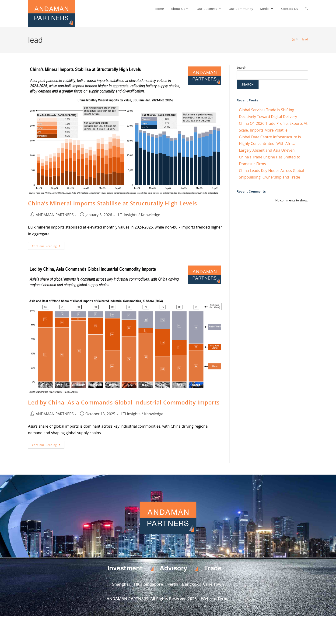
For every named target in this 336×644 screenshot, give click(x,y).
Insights (130, 215)
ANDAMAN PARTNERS (55, 215)
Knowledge (150, 215)
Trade (213, 568)
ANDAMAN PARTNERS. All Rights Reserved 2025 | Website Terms (168, 599)
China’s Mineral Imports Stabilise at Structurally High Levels (112, 203)
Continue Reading (48, 245)
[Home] (293, 39)
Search (241, 68)
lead (305, 39)
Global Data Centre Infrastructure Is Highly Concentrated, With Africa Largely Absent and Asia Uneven (270, 144)
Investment (125, 568)
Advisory (173, 568)
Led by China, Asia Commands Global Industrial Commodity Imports (124, 402)
